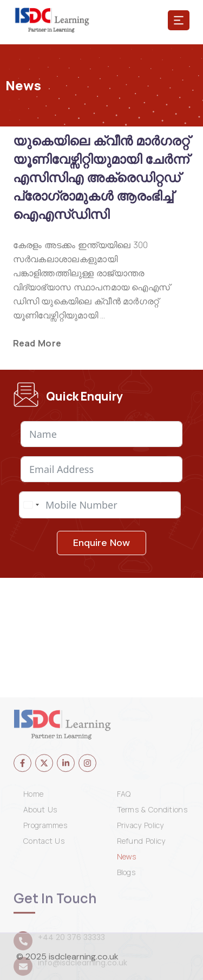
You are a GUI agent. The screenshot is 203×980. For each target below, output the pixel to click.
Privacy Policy (140, 914)
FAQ (124, 882)
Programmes (45, 914)
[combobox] (31, 506)
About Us (40, 898)
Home (33, 882)
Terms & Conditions (152, 898)
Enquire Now (101, 544)
